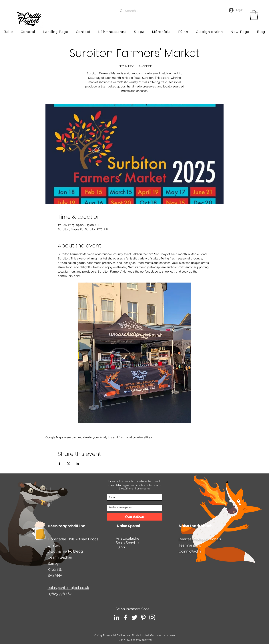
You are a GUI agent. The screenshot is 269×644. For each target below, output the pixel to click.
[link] (254, 15)
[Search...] (155, 11)
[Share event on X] (68, 464)
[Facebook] (125, 617)
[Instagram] (152, 617)
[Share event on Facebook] (60, 464)
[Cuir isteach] (135, 517)
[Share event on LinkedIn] (77, 464)
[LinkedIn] (117, 617)
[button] (209, 32)
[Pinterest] (143, 617)
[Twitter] (134, 617)
